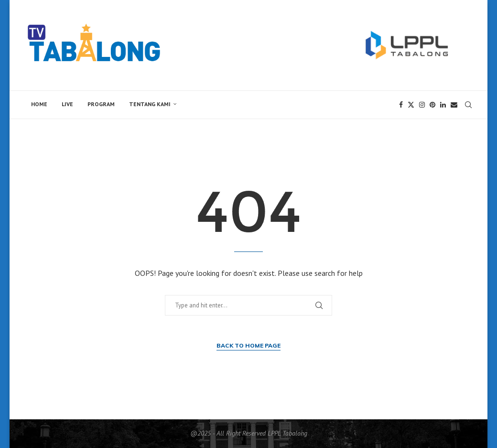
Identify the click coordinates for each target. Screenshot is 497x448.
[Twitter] (411, 105)
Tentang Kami (150, 104)
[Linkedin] (443, 105)
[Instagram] (422, 105)
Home (39, 104)
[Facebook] (401, 105)
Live (67, 104)
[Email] (454, 105)
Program (101, 104)
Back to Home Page (248, 345)
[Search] (468, 105)
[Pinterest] (432, 105)
